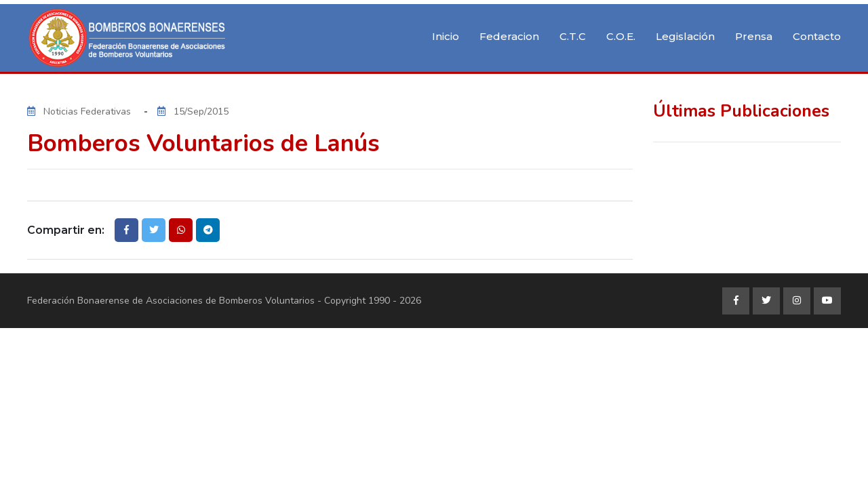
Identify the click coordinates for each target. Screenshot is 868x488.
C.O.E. (621, 36)
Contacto (817, 36)
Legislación (685, 36)
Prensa (754, 36)
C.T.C (573, 36)
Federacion (509, 36)
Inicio (446, 36)
